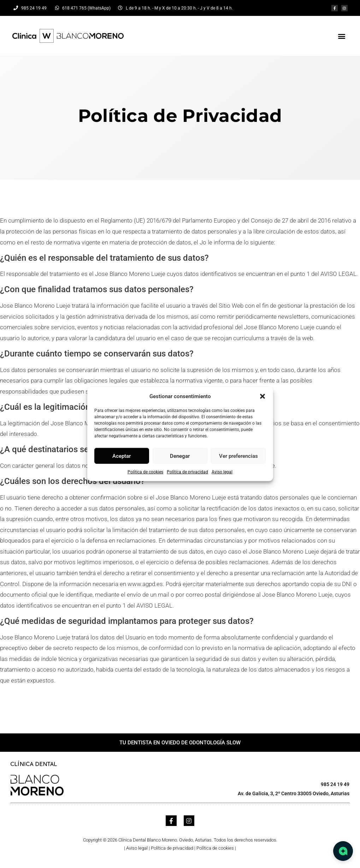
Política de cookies (145, 472)
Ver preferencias (238, 456)
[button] (262, 396)
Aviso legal (222, 472)
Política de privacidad (187, 472)
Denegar (180, 456)
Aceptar (122, 456)
